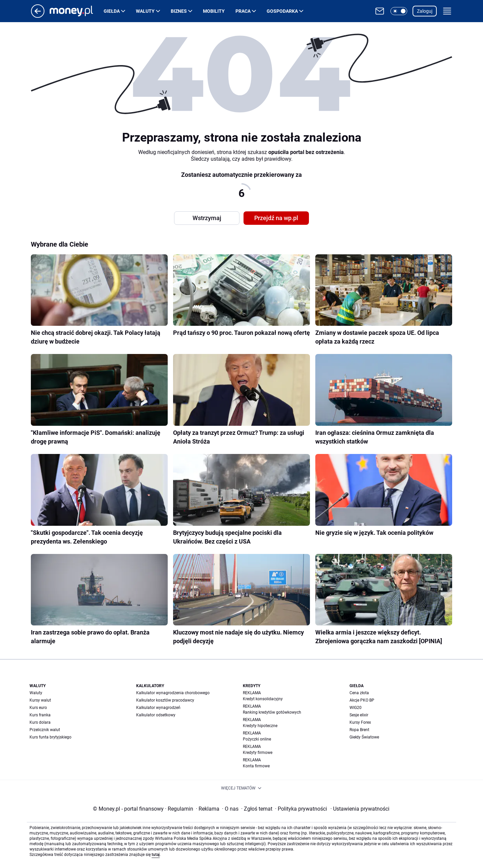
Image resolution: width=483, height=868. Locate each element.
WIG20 (356, 708)
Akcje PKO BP (362, 700)
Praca (243, 11)
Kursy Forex (360, 722)
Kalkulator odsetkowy (156, 715)
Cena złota (359, 693)
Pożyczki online (257, 739)
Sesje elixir (359, 715)
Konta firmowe (256, 766)
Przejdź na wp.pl (276, 218)
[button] (399, 11)
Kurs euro (38, 708)
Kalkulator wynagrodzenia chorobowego (173, 693)
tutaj (156, 855)
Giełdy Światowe (364, 737)
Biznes (179, 11)
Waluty (145, 11)
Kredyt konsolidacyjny (263, 699)
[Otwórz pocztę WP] (380, 11)
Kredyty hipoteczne (260, 726)
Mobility (214, 11)
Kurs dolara (40, 722)
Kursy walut (40, 700)
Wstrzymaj (207, 218)
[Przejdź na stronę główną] (38, 16)
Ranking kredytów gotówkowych (272, 712)
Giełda (112, 11)
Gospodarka (282, 11)
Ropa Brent (359, 730)
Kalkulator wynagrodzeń (158, 708)
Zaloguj (425, 11)
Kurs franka (40, 715)
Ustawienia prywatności (360, 809)
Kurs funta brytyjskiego (50, 737)
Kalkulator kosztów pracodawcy (165, 700)
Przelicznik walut (45, 730)
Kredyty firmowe (258, 753)
